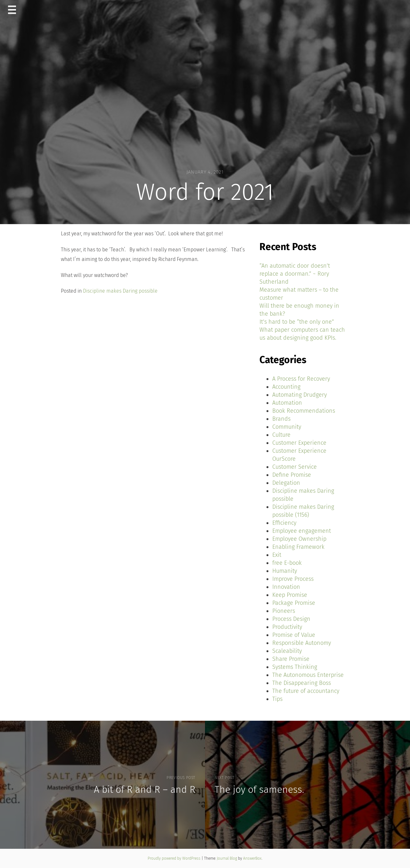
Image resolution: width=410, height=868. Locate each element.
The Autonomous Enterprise (308, 675)
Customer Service (295, 467)
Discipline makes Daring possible (120, 291)
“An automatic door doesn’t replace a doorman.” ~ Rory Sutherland (295, 274)
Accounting (286, 387)
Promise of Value (294, 635)
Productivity (287, 627)
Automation (287, 403)
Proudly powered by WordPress (175, 858)
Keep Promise (290, 595)
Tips (277, 699)
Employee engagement (302, 531)
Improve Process (293, 579)
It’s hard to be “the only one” (297, 322)
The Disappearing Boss (302, 683)
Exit (277, 555)
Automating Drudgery (299, 395)
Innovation (286, 587)
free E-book (287, 563)
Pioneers (284, 611)
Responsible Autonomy (302, 643)
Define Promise (292, 475)
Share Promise (291, 659)
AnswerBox (252, 858)
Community (287, 427)
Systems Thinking (295, 667)
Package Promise (294, 603)
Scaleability (287, 651)
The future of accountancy (306, 691)
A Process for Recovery (301, 379)
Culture (281, 435)
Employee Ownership (299, 539)
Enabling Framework (298, 547)
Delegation (286, 483)
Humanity (285, 571)
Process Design (291, 619)
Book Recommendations (304, 411)
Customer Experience (299, 443)
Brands (281, 419)
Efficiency (284, 523)
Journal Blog (227, 858)
